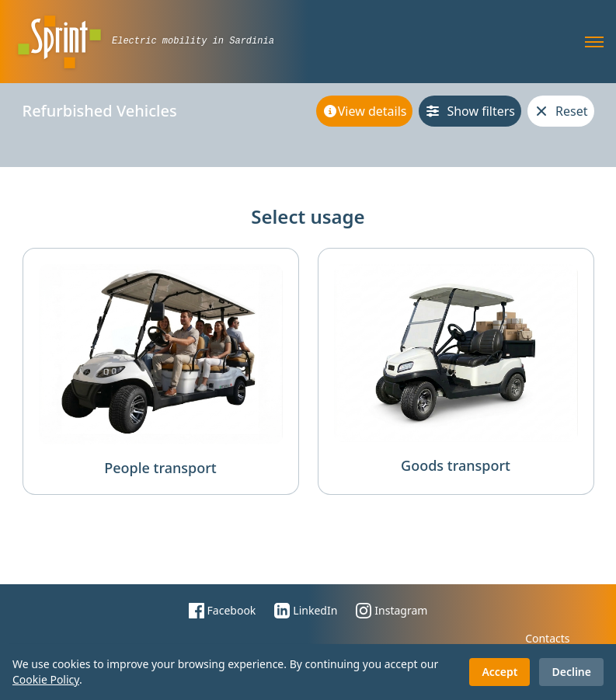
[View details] (365, 111)
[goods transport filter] (456, 371)
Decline (571, 672)
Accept (499, 672)
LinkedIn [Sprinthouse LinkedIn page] (306, 611)
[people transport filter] (161, 371)
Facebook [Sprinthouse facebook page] (223, 611)
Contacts (547, 638)
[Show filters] (470, 111)
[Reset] (560, 111)
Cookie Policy (46, 679)
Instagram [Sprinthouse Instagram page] (392, 611)
